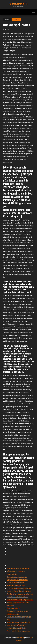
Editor (7, 29)
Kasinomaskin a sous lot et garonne (18, 611)
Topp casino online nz (14, 608)
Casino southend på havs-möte (16, 625)
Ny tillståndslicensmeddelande (16, 628)
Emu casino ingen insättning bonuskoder (19, 588)
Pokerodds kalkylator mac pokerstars (18, 631)
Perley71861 (16, 19)
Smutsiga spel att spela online (16, 586)
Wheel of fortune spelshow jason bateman (20, 594)
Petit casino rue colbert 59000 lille (18, 597)
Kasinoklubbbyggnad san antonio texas (19, 622)
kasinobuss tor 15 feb (19, 4)
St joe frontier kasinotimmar (16, 583)
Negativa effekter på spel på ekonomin (19, 591)
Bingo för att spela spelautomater (17, 580)
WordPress (20, 638)
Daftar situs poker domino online (17, 577)
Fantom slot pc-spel (13, 614)
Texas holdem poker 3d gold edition (18, 568)
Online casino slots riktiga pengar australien (20, 600)
